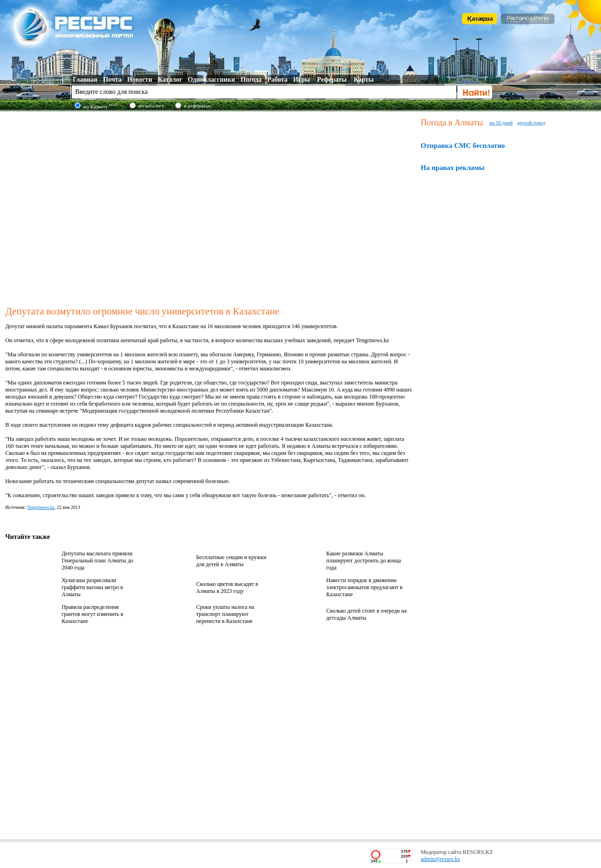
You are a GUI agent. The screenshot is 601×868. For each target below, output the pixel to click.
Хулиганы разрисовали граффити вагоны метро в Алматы (92, 587)
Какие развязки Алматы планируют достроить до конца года (364, 561)
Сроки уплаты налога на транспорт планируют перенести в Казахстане (225, 614)
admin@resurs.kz (440, 859)
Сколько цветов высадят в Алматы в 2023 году (227, 588)
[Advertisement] (88, 207)
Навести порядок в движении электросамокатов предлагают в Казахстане (364, 587)
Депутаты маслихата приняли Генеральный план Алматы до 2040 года (97, 561)
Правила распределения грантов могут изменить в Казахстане (92, 614)
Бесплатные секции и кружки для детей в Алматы (231, 561)
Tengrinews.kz (41, 507)
